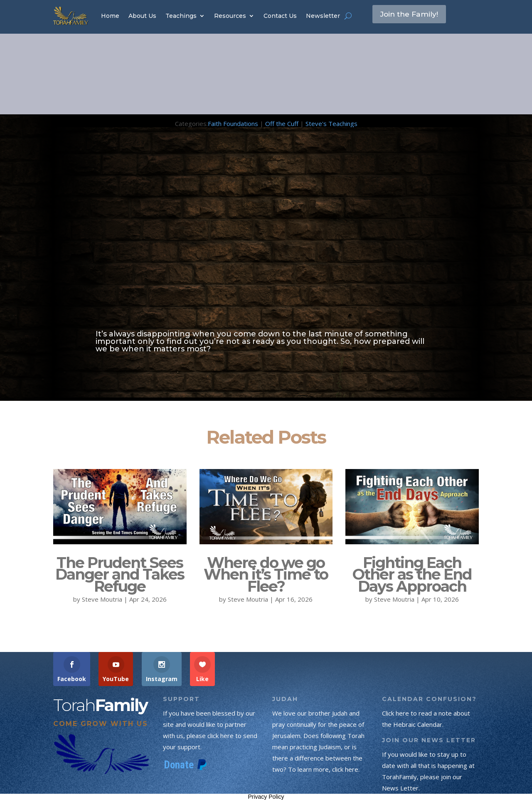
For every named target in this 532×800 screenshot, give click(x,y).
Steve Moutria (102, 599)
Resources (230, 16)
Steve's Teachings (331, 123)
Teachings (181, 16)
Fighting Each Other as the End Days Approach (412, 575)
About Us (142, 16)
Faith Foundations (233, 123)
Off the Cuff (282, 123)
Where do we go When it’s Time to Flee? (266, 575)
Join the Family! (415, 15)
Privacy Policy (266, 797)
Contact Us (280, 16)
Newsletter (323, 16)
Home (110, 16)
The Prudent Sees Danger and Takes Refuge (120, 575)
